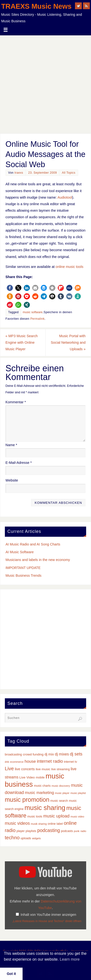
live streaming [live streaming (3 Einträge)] (60, 769)
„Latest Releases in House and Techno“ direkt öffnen (47, 921)
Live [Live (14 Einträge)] (9, 769)
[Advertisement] (45, 83)
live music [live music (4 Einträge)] (43, 769)
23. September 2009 (42, 173)
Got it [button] (11, 974)
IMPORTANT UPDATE (23, 568)
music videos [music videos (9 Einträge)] (17, 823)
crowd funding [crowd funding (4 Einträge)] (33, 754)
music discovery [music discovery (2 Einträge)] (61, 786)
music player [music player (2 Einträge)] (62, 793)
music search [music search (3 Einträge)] (59, 801)
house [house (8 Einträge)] (30, 761)
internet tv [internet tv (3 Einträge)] (70, 762)
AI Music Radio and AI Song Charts (33, 544)
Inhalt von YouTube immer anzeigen (48, 915)
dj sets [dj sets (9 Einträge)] (76, 754)
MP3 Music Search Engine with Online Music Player (22, 342)
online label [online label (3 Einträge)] (55, 824)
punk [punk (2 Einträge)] (77, 831)
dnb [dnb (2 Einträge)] (7, 762)
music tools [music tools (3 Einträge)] (35, 817)
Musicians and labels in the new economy (38, 560)
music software (33, 312)
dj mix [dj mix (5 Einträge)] (49, 754)
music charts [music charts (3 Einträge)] (42, 786)
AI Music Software (20, 552)
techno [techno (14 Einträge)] (12, 838)
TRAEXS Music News (36, 6)
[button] (10, 288)
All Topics (69, 173)
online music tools (69, 267)
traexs (19, 173)
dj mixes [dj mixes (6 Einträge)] (62, 754)
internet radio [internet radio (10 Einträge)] (50, 761)
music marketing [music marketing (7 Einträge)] (39, 793)
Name (11, 445)
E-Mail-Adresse (19, 463)
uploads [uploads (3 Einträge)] (26, 838)
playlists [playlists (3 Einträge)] (31, 831)
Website (12, 480)
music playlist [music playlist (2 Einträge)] (78, 793)
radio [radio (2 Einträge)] (83, 831)
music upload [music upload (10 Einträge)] (56, 816)
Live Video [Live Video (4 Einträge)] (27, 777)
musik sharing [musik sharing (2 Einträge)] (39, 824)
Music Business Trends (24, 576)
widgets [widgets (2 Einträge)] (36, 838)
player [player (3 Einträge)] (21, 831)
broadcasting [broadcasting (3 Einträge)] (13, 754)
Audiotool (65, 197)
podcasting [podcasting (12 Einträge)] (49, 830)
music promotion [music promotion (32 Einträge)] (27, 800)
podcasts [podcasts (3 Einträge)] (67, 831)
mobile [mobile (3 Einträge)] (40, 778)
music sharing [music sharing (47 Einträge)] (45, 808)
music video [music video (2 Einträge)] (77, 817)
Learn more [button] (70, 959)
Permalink (37, 319)
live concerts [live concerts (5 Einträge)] (25, 769)
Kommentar (16, 402)
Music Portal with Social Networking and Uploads (68, 342)
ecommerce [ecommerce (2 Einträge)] (17, 762)
